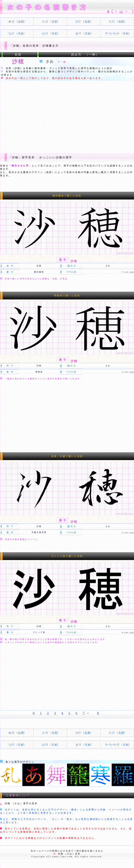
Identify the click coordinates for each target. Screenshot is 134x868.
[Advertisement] (67, 117)
